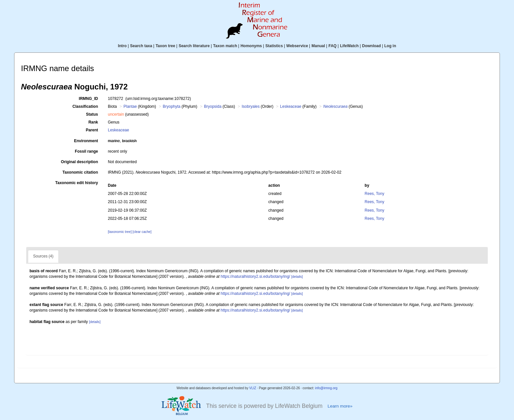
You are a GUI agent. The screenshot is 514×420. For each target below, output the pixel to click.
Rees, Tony (374, 194)
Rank (93, 122)
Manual (318, 46)
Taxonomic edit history (77, 183)
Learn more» (340, 406)
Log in (390, 46)
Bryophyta (171, 106)
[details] (297, 277)
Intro (122, 46)
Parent (92, 130)
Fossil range (86, 151)
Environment (86, 141)
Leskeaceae (291, 106)
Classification (85, 106)
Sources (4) (43, 256)
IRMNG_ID (88, 99)
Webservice (297, 46)
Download (372, 46)
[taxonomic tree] (120, 232)
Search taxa (141, 46)
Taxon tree (166, 46)
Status (92, 114)
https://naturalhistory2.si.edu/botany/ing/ (255, 277)
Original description (79, 162)
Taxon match (225, 46)
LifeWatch (349, 46)
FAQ (333, 46)
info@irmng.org (326, 388)
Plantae (130, 106)
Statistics (274, 46)
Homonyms (251, 46)
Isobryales (251, 106)
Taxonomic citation (80, 172)
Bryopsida (213, 106)
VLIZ (253, 388)
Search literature (194, 46)
